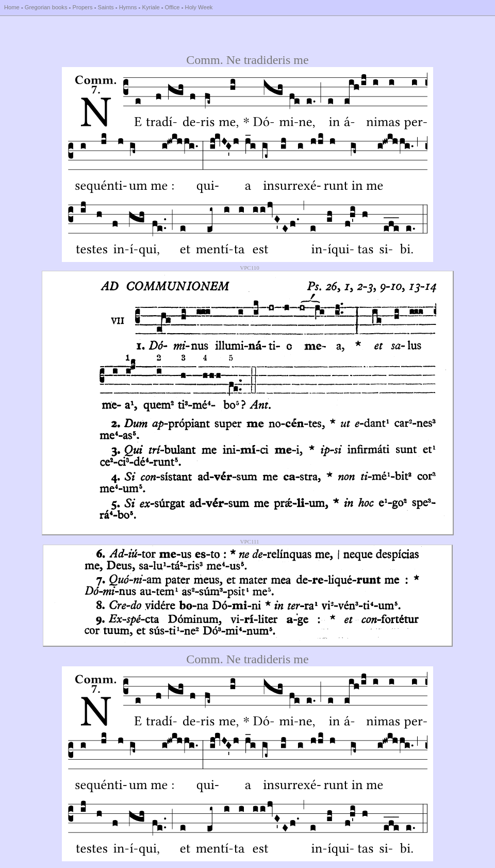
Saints (106, 7)
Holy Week (199, 7)
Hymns (128, 7)
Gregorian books (46, 7)
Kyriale (151, 7)
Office (172, 7)
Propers (82, 7)
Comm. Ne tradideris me (247, 60)
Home (12, 7)
